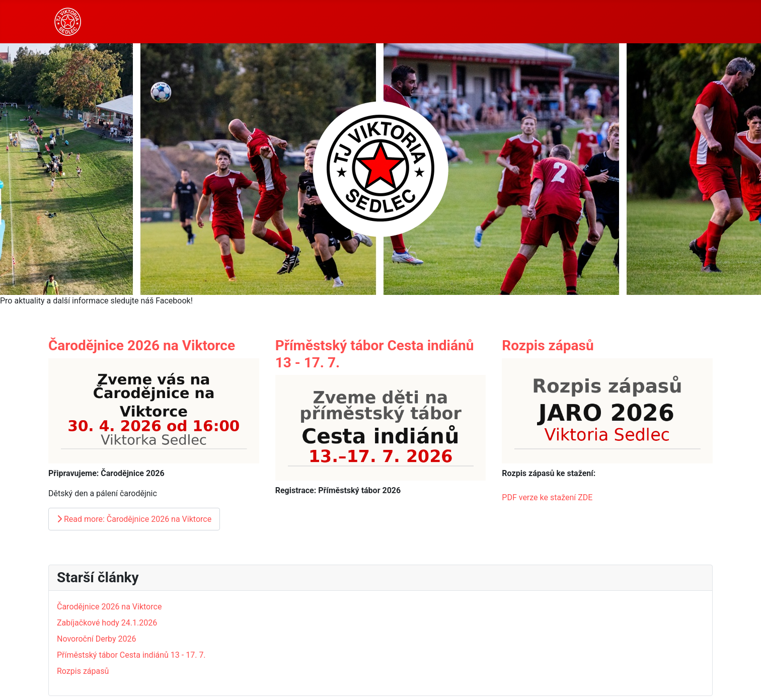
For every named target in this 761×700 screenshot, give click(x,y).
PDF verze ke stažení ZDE (547, 497)
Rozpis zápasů (548, 345)
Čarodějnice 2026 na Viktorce (142, 345)
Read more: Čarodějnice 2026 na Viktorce (134, 519)
